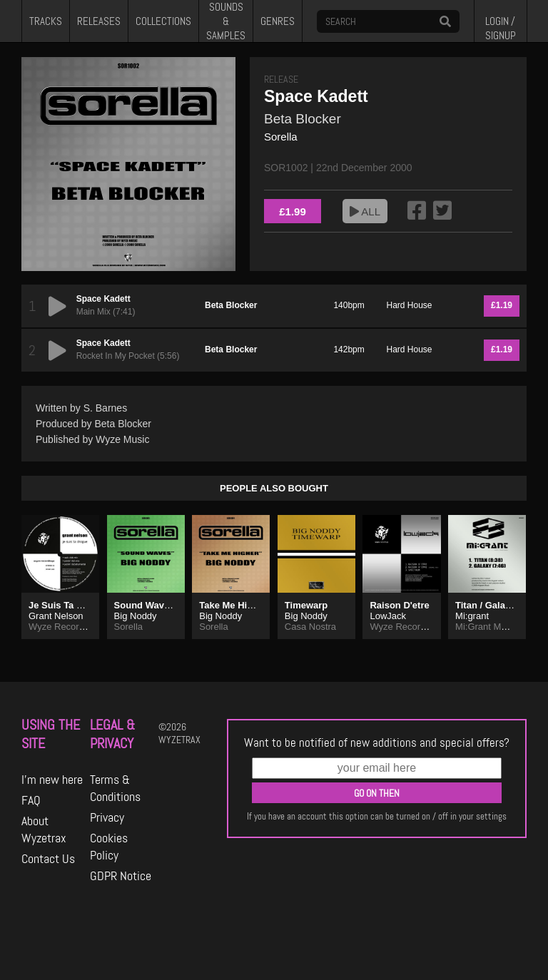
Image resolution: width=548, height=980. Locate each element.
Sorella (281, 137)
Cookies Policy (109, 847)
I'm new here (52, 780)
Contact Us (48, 859)
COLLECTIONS (163, 21)
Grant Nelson (56, 616)
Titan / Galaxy (485, 605)
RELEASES (99, 21)
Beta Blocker (303, 119)
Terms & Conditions (115, 788)
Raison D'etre (399, 605)
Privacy (107, 817)
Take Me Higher (233, 605)
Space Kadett (103, 299)
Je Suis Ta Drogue (68, 605)
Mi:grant (472, 616)
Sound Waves (144, 605)
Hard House (410, 305)
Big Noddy (136, 616)
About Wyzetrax (44, 830)
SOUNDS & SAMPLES (226, 21)
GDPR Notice (121, 876)
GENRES (278, 21)
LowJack (388, 616)
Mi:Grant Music (486, 627)
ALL (365, 211)
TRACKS (46, 21)
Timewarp (306, 605)
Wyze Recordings (65, 627)
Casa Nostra (310, 627)
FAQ (31, 800)
